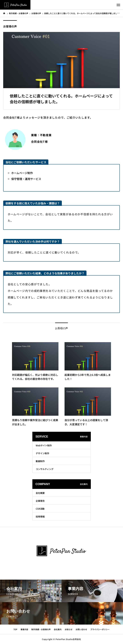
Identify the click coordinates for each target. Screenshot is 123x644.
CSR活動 (40, 509)
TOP (15, 629)
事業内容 (24, 629)
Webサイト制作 (44, 445)
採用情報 (40, 517)
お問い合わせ (81, 629)
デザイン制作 (42, 453)
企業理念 (40, 501)
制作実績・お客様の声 (41, 629)
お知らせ (69, 629)
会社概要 (40, 493)
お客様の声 (10, 26)
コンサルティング (45, 469)
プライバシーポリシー (100, 629)
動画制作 (40, 461)
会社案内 (58, 629)
